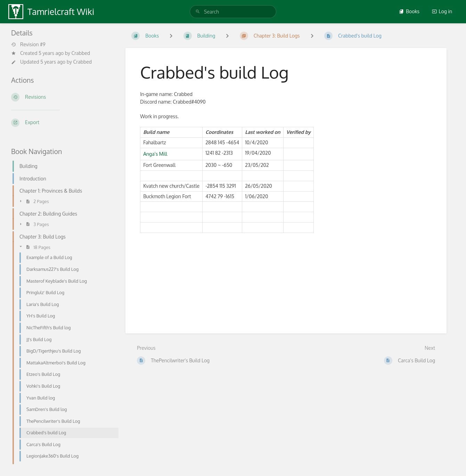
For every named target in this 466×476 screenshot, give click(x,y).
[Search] (198, 12)
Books (409, 11)
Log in (442, 11)
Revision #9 (28, 45)
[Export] (63, 123)
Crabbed (81, 53)
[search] (233, 12)
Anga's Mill (155, 154)
